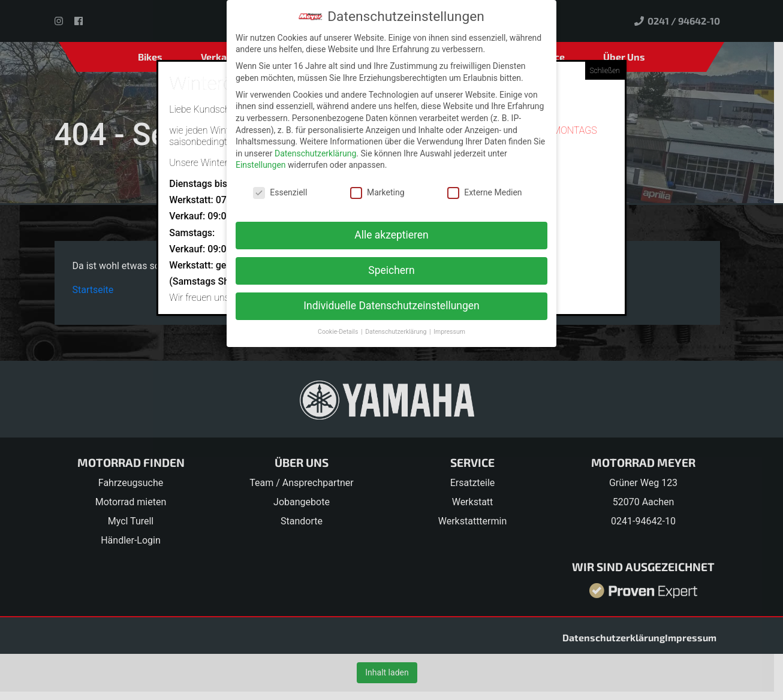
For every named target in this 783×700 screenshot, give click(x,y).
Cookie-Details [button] (339, 332)
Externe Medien (484, 193)
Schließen (605, 71)
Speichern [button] (391, 270)
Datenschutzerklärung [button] (397, 332)
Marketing (377, 193)
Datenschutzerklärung (315, 153)
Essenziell (280, 193)
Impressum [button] (449, 332)
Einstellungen (261, 165)
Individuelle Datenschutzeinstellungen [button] (391, 306)
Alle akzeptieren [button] (392, 235)
